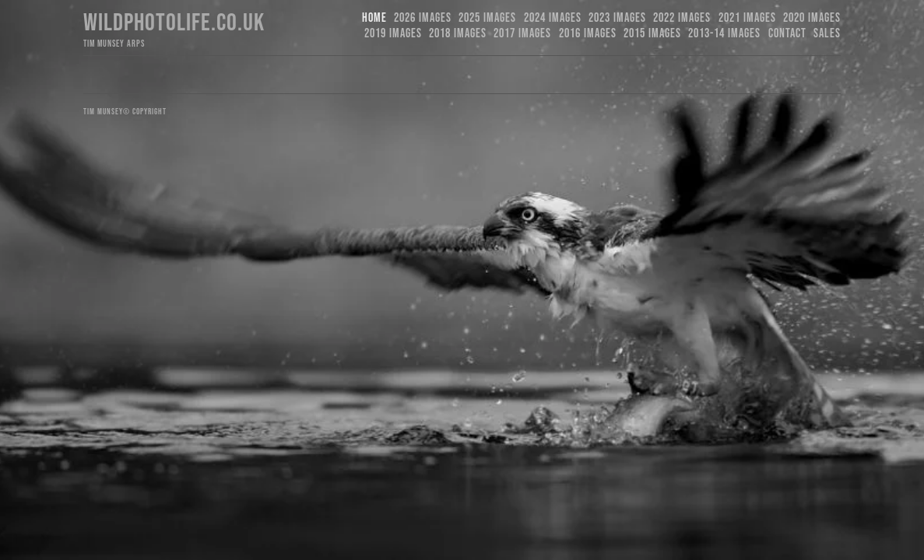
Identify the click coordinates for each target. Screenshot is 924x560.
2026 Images (423, 18)
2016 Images (588, 34)
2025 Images (487, 18)
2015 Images (652, 34)
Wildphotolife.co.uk (174, 23)
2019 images (393, 34)
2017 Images (522, 34)
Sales (827, 34)
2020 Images (812, 18)
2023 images (617, 18)
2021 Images (747, 18)
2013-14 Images (724, 34)
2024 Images (553, 18)
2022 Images (682, 18)
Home (374, 18)
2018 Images (458, 34)
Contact (787, 34)
